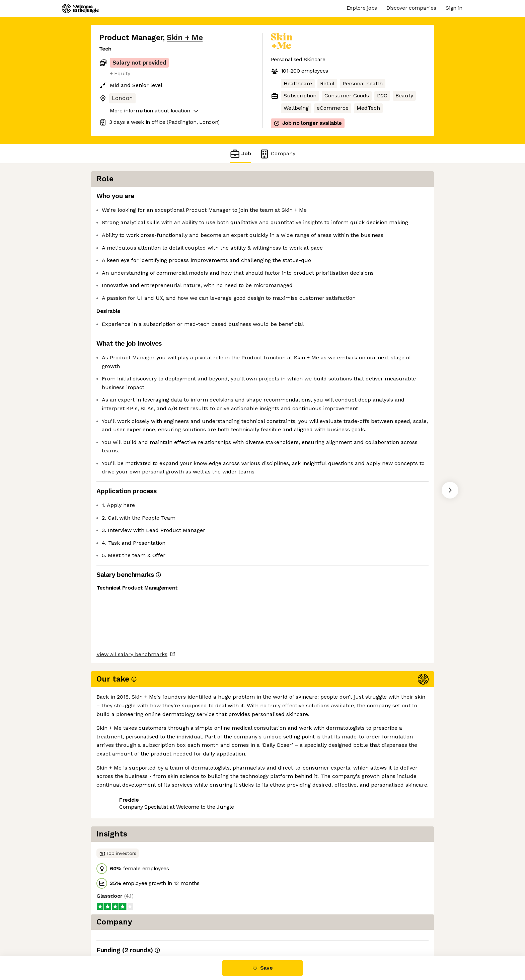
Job (240, 154)
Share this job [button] (118, 843)
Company (277, 154)
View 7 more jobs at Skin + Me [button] (185, 843)
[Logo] (80, 8)
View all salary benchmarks (132, 817)
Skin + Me (185, 38)
